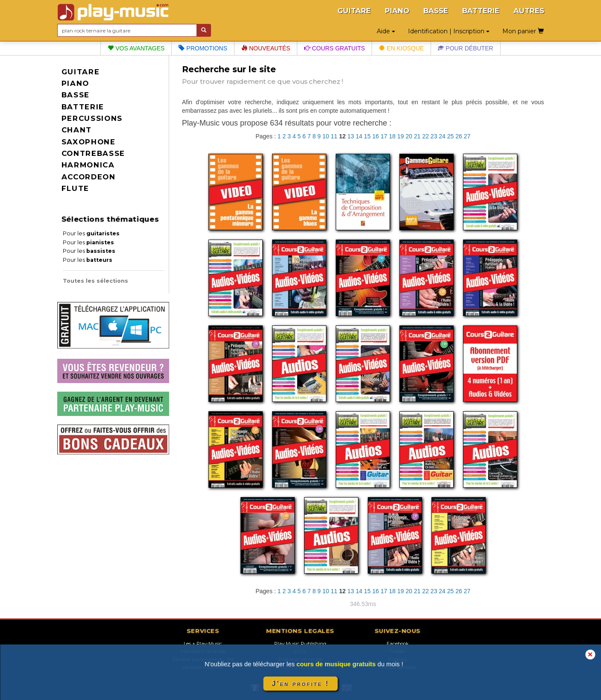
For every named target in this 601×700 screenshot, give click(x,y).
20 (409, 136)
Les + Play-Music (203, 644)
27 (467, 136)
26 (459, 136)
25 (451, 136)
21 (417, 136)
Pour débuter (465, 48)
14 (359, 136)
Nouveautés (266, 48)
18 (393, 136)
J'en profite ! (300, 684)
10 (326, 136)
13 (351, 136)
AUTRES (529, 11)
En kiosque (401, 48)
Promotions (203, 48)
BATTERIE (481, 11)
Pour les (91, 233)
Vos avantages (136, 48)
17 (384, 136)
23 (434, 136)
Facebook (398, 644)
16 (376, 136)
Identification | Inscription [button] (449, 31)
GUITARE (354, 11)
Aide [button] (386, 31)
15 (367, 136)
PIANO (397, 11)
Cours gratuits (334, 48)
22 (425, 136)
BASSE (436, 11)
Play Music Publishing (300, 644)
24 (442, 136)
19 (401, 136)
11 (334, 136)
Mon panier (523, 31)
